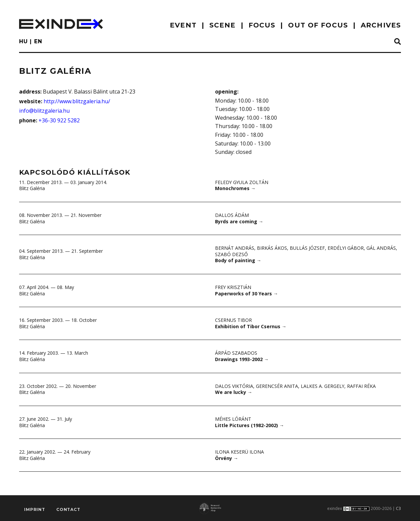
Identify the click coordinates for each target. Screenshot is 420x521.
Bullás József (307, 248)
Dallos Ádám (232, 215)
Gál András (381, 248)
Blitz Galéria (32, 188)
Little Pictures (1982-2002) (250, 425)
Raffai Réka (362, 386)
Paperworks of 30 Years (247, 294)
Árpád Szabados (236, 353)
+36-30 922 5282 (59, 120)
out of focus (318, 25)
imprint (35, 510)
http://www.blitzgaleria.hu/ (77, 101)
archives (381, 25)
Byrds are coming (239, 221)
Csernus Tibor (233, 320)
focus (262, 25)
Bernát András (235, 248)
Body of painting (238, 260)
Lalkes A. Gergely (323, 386)
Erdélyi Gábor (346, 248)
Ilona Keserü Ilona (239, 452)
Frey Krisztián (233, 287)
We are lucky (234, 392)
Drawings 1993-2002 (242, 359)
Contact (68, 510)
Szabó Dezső (231, 254)
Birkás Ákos (272, 248)
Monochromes (235, 188)
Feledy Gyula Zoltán (242, 182)
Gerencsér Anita (277, 386)
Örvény (227, 458)
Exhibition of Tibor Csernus (251, 326)
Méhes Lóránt (233, 419)
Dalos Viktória (234, 386)
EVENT (183, 25)
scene (223, 25)
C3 (398, 508)
